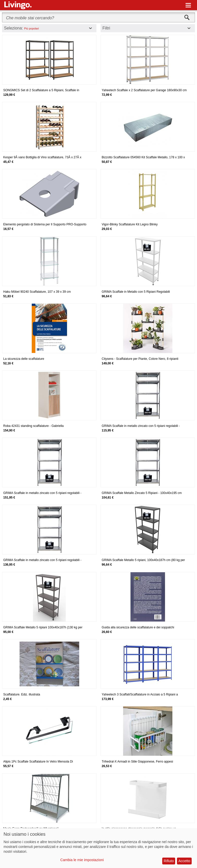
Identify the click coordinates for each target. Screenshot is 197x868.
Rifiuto (169, 861)
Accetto (184, 861)
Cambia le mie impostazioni (82, 860)
